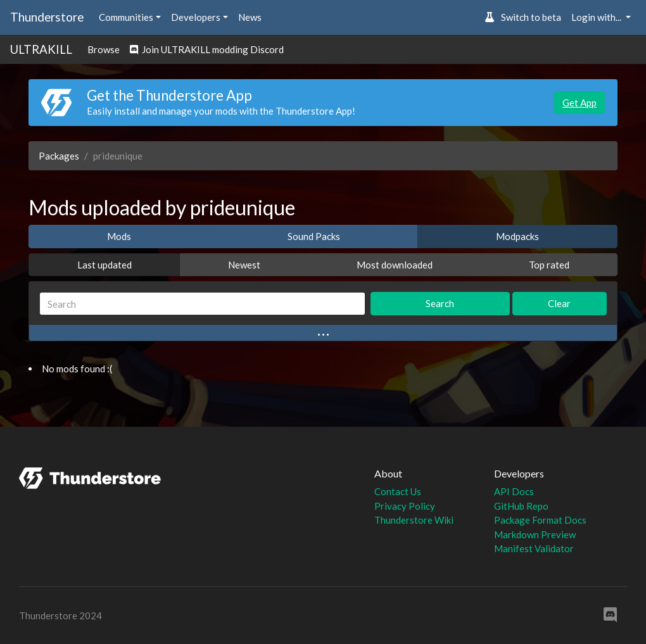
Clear (559, 303)
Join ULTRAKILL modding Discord (207, 49)
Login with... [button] (597, 17)
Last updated (104, 265)
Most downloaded (395, 265)
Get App (579, 103)
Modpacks (517, 236)
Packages (59, 156)
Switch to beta (523, 17)
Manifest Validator (534, 548)
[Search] (202, 304)
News (250, 17)
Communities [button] (126, 17)
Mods (119, 236)
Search (440, 303)
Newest (244, 265)
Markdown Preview (535, 534)
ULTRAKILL (41, 49)
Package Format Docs (540, 520)
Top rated (549, 265)
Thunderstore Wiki (414, 520)
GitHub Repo (521, 506)
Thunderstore (47, 17)
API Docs (514, 491)
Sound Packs (314, 236)
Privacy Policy (405, 506)
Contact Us (398, 491)
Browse (104, 49)
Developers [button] (196, 17)
